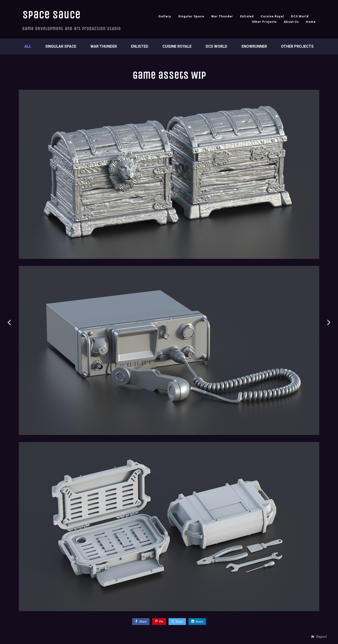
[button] (319, 637)
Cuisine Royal (272, 16)
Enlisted (247, 16)
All (28, 46)
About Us (291, 22)
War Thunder (222, 16)
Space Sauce (51, 15)
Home (311, 22)
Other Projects (264, 22)
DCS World (300, 16)
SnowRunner (254, 46)
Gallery (165, 16)
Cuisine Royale (177, 46)
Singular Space (191, 16)
